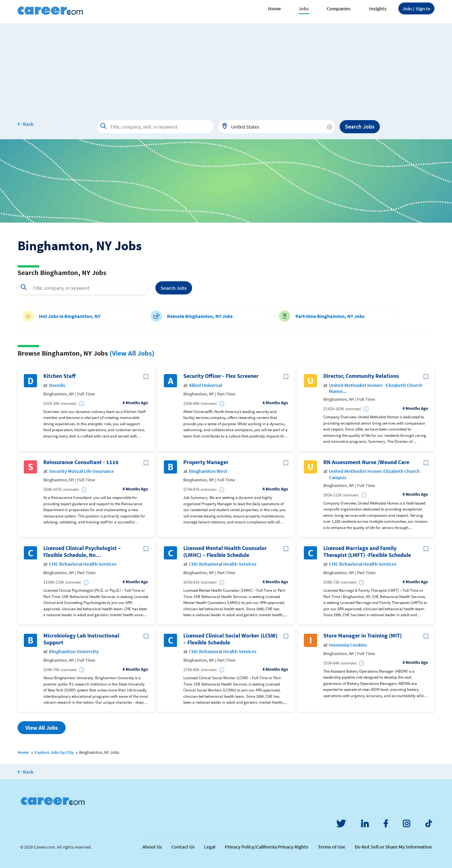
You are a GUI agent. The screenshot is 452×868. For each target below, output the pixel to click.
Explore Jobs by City (54, 752)
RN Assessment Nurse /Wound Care (366, 462)
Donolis (57, 385)
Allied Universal (205, 385)
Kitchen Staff (59, 376)
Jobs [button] (304, 8)
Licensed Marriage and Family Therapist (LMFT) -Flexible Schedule (367, 551)
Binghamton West (208, 471)
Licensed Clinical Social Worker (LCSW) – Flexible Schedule (230, 639)
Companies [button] (339, 8)
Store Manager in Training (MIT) (363, 636)
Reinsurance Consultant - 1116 (81, 462)
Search (174, 288)
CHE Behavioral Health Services (83, 564)
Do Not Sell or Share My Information (393, 847)
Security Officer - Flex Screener (221, 376)
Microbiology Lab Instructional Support (81, 639)
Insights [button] (378, 8)
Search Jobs (360, 127)
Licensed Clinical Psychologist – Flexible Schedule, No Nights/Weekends (82, 551)
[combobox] (277, 127)
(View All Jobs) (132, 353)
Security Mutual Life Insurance (81, 471)
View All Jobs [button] (42, 728)
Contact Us (183, 847)
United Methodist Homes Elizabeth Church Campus (374, 474)
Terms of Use (332, 847)
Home (274, 8)
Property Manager (206, 462)
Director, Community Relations (361, 376)
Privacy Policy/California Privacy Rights (266, 847)
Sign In (416, 8)
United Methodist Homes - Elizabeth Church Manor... (376, 388)
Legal (210, 847)
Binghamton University (74, 651)
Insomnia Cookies (348, 645)
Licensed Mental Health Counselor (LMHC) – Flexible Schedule (225, 551)
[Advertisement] (226, 67)
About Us (152, 847)
